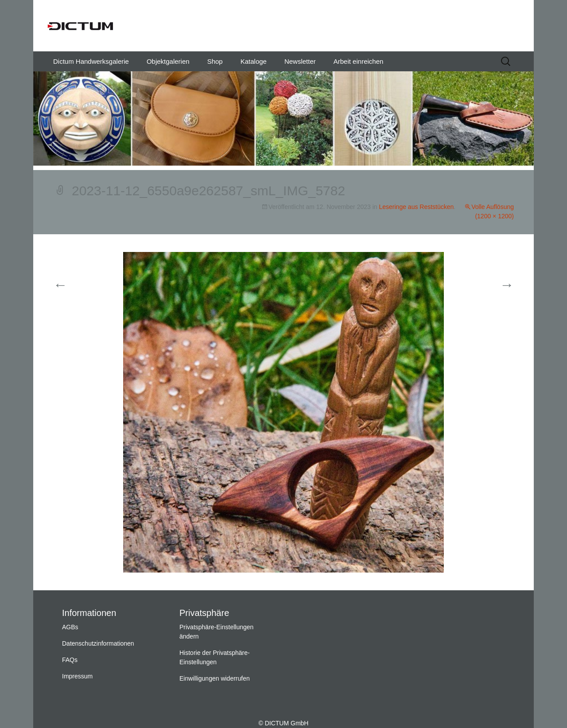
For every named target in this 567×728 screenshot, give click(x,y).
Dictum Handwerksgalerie (91, 61)
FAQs (70, 660)
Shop (215, 61)
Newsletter (300, 61)
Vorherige (76, 285)
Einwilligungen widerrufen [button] (215, 678)
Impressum (77, 676)
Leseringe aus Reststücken (416, 207)
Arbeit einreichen (359, 61)
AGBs (70, 627)
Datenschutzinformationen (98, 643)
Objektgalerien (168, 61)
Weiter (496, 285)
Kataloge (254, 61)
